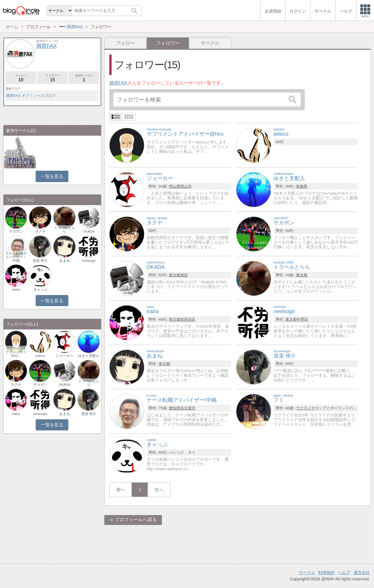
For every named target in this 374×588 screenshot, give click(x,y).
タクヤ (40, 231)
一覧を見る (52, 176)
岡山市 (186, 186)
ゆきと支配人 (89, 356)
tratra (16, 289)
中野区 (303, 319)
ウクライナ (305, 408)
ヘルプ (344, 573)
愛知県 (175, 408)
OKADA (89, 231)
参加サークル (84, 78)
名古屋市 (188, 408)
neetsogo (89, 261)
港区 (184, 275)
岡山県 (175, 186)
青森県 (302, 186)
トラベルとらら (65, 230)
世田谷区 (188, 319)
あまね (65, 261)
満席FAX (118, 83)
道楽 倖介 (40, 261)
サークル (210, 43)
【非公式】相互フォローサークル (20, 164)
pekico (40, 356)
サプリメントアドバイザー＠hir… (16, 352)
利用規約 (326, 573)
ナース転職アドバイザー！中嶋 (16, 257)
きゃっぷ (40, 289)
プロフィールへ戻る (136, 520)
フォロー (125, 43)
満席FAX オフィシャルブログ (31, 96)
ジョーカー (65, 356)
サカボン (16, 231)
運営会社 (362, 573)
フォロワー (52, 78)
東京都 (175, 275)
